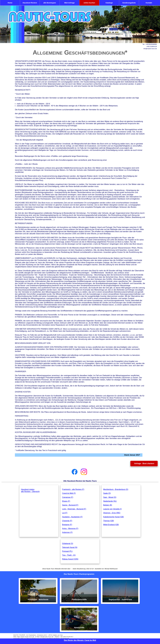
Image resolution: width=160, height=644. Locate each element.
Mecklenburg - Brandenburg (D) (116, 489)
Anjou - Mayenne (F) (70, 528)
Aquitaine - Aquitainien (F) (72, 517)
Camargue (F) (68, 497)
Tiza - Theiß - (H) (69, 555)
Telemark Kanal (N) (70, 547)
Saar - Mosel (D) (110, 497)
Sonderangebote (129, 3)
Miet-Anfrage (69, 3)
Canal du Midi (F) (69, 493)
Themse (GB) (109, 521)
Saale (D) (107, 493)
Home (10, 3)
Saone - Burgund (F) (70, 505)
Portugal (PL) (67, 551)
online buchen (89, 3)
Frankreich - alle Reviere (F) (73, 489)
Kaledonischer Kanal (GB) (113, 517)
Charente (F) (67, 521)
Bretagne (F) (67, 525)
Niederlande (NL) (110, 501)
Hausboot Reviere (30, 3)
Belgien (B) (108, 505)
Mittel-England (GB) (111, 525)
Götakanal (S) (68, 543)
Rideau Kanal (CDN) (70, 559)
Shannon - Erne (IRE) (112, 513)
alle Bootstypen (50, 3)
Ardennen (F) (67, 532)
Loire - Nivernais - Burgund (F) (74, 509)
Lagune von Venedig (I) (112, 509)
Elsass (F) (66, 501)
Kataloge (109, 3)
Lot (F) (65, 513)
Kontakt (149, 3)
